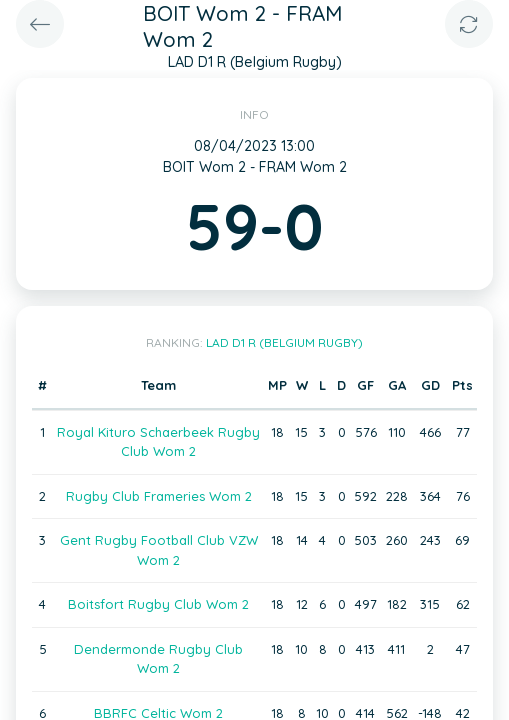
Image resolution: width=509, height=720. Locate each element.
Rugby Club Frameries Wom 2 (159, 496)
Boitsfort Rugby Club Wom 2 (158, 604)
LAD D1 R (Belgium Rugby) (284, 342)
